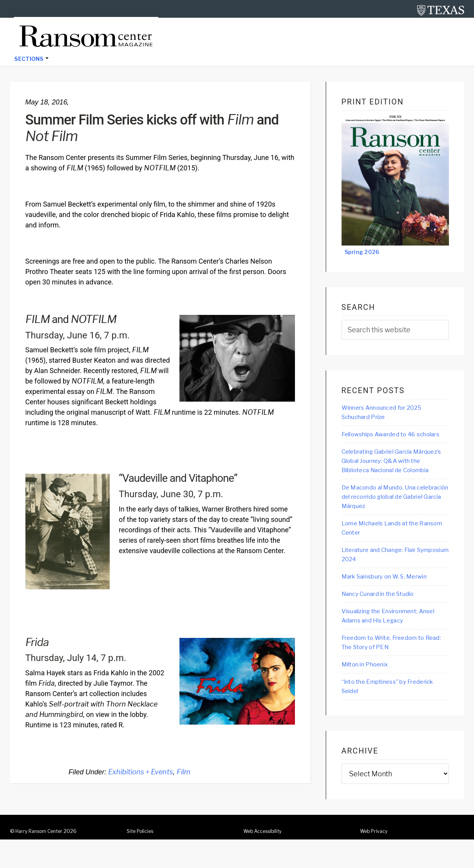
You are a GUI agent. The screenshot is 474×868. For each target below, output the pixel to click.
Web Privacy (375, 860)
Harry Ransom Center (42, 860)
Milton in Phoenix (369, 692)
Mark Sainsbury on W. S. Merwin (393, 602)
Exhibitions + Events (141, 773)
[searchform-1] (395, 331)
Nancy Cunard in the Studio (385, 619)
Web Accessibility (265, 860)
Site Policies (142, 860)
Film (183, 773)
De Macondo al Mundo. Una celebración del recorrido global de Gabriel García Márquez (392, 520)
